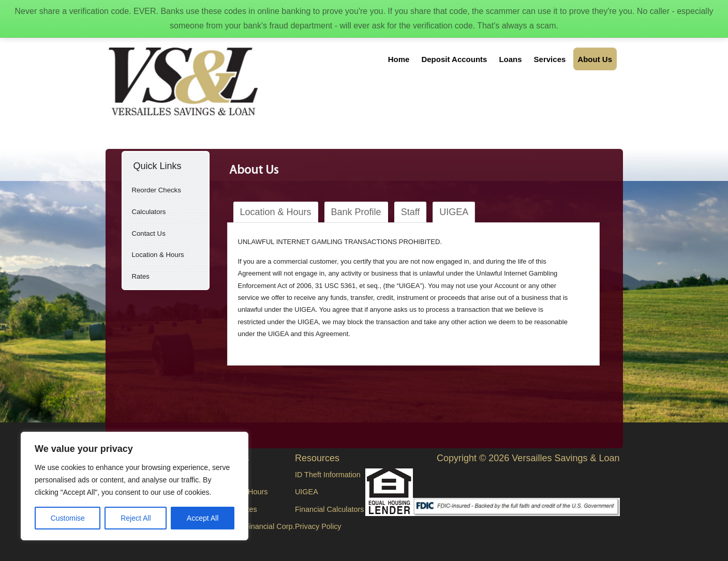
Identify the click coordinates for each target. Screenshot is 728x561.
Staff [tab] (411, 212)
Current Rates (234, 509)
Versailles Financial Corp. (252, 526)
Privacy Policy (318, 526)
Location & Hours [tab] (276, 212)
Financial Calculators (330, 509)
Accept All (203, 518)
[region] (135, 486)
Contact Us (149, 233)
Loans (510, 59)
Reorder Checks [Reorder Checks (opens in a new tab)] (157, 190)
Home (399, 59)
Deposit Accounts (454, 59)
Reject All (136, 518)
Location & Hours (158, 255)
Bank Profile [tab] (356, 212)
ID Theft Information (328, 475)
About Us (595, 59)
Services (550, 59)
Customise (68, 518)
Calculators (149, 212)
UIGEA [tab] (454, 212)
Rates (141, 276)
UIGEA (307, 492)
